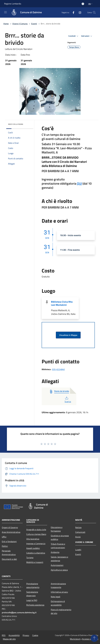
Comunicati (80, 532)
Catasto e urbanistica (36, 553)
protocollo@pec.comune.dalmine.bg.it (19, 612)
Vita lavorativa (33, 539)
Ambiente (55, 552)
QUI (79, 183)
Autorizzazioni (57, 565)
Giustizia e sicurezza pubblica (60, 537)
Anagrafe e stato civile (36, 530)
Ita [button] (91, 4)
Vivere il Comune (20, 24)
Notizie (78, 527)
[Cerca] (94, 12)
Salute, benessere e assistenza (59, 559)
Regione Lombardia (13, 4)
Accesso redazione (90, 639)
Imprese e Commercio (36, 544)
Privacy (26, 635)
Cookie (35, 635)
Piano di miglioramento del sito (61, 611)
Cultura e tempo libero (36, 534)
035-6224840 (58, 369)
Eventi (34, 24)
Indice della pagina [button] (16, 124)
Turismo (30, 558)
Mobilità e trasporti (35, 562)
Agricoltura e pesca (59, 570)
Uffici (4, 537)
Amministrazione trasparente (58, 585)
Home (6, 24)
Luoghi (78, 550)
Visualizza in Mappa (68, 335)
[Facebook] (72, 12)
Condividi (74, 36)
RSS (4, 635)
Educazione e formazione (57, 529)
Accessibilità (14, 635)
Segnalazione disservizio (32, 594)
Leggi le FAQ (32, 600)
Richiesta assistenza (35, 605)
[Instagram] (79, 12)
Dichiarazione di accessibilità (58, 603)
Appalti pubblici (33, 548)
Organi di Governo (10, 527)
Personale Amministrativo (9, 553)
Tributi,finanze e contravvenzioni (58, 546)
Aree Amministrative (11, 532)
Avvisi (78, 537)
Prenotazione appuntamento (33, 585)
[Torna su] (94, 638)
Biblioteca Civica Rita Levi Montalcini (62, 303)
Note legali (56, 597)
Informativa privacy (59, 592)
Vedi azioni (87, 36)
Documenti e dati (9, 559)
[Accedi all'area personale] (83, 4)
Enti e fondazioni (9, 541)
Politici (5, 546)
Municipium (75, 639)
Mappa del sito (9, 639)
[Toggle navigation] (5, 12)
